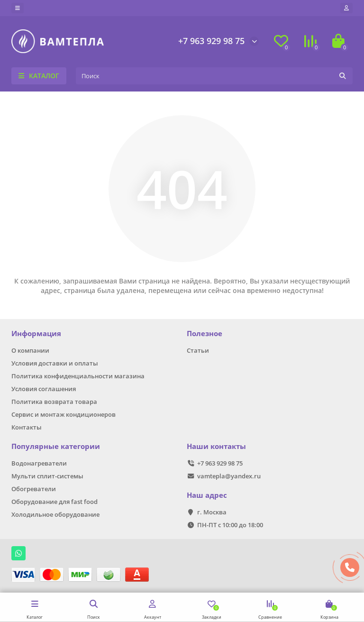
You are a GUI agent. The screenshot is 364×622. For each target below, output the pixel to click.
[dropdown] (18, 8)
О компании (30, 350)
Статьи (198, 350)
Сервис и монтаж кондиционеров (64, 414)
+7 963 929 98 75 (211, 41)
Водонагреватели (39, 463)
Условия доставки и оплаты (55, 363)
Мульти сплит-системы (47, 476)
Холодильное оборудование (55, 514)
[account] (346, 8)
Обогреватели (34, 489)
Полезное (205, 334)
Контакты (27, 427)
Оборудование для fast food (55, 502)
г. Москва (212, 512)
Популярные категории (56, 446)
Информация (36, 334)
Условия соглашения (44, 389)
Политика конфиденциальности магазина (78, 376)
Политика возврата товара (54, 402)
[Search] (214, 76)
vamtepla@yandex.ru (229, 476)
